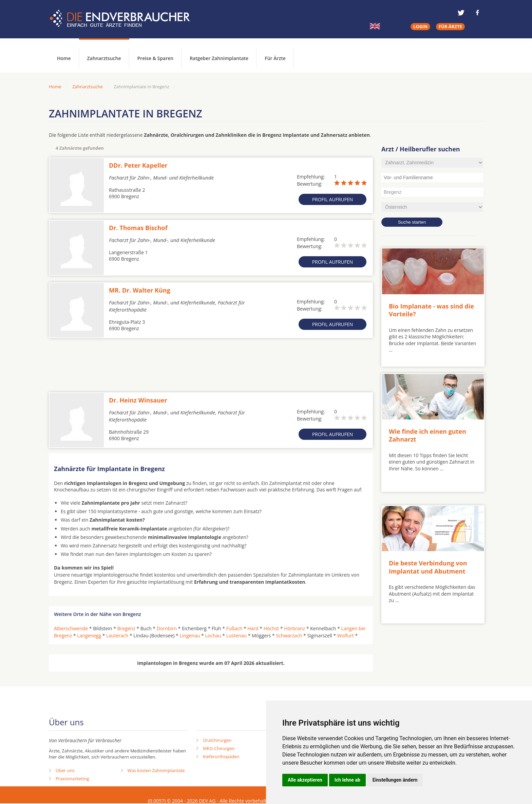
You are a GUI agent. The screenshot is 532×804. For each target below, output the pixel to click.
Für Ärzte (275, 58)
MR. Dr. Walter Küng (140, 290)
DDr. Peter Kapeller (138, 165)
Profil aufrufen (333, 199)
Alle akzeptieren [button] (305, 780)
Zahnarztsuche (104, 58)
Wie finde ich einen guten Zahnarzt (427, 435)
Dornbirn (167, 628)
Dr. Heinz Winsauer (138, 400)
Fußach (234, 628)
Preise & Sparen (156, 58)
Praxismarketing (72, 779)
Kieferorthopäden (221, 756)
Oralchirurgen (217, 740)
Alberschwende (71, 628)
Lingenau (190, 635)
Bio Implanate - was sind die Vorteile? (431, 310)
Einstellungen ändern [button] (395, 780)
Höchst (271, 628)
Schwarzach (289, 635)
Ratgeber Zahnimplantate (219, 58)
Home (55, 87)
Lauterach (117, 635)
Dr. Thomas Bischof (138, 228)
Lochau (213, 635)
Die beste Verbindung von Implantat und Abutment (428, 567)
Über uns (65, 770)
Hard (253, 628)
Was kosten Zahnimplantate (156, 770)
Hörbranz (294, 628)
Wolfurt (346, 635)
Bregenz (126, 628)
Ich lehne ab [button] (347, 780)
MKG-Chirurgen (219, 748)
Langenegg (89, 635)
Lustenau (236, 635)
